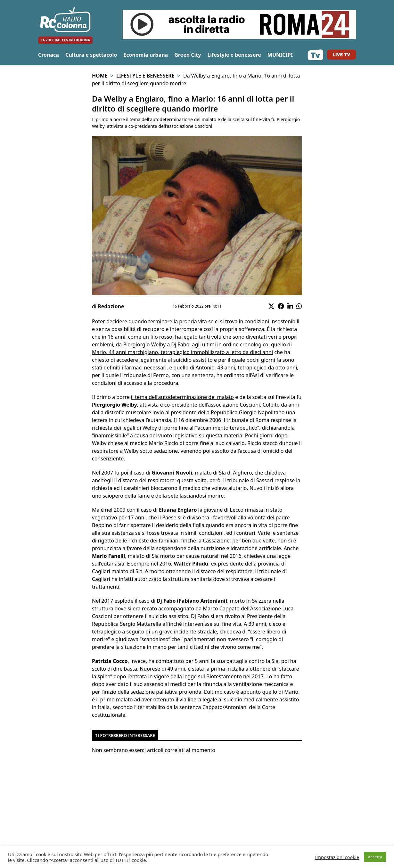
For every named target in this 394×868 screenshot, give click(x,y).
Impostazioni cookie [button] (337, 857)
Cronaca (49, 55)
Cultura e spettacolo (91, 55)
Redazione (111, 306)
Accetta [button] (375, 857)
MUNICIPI (280, 55)
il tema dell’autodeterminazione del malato (182, 397)
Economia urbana (146, 55)
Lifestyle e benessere (234, 55)
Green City (188, 55)
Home (100, 76)
